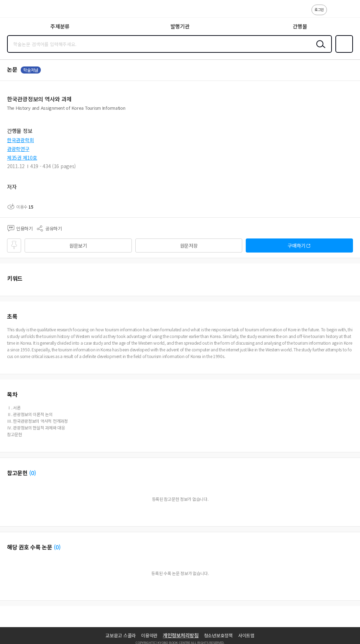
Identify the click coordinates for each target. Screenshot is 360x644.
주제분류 (60, 26)
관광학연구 (18, 149)
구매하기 (297, 246)
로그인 (319, 9)
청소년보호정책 (218, 635)
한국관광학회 (20, 140)
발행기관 (180, 26)
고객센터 (334, 13)
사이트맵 (246, 635)
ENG (349, 13)
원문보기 (78, 246)
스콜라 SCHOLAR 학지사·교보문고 (21, 11)
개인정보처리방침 (181, 635)
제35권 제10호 (22, 158)
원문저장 (189, 246)
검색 (319, 50)
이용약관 (149, 635)
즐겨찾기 (343, 52)
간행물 (300, 26)
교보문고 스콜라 (121, 635)
